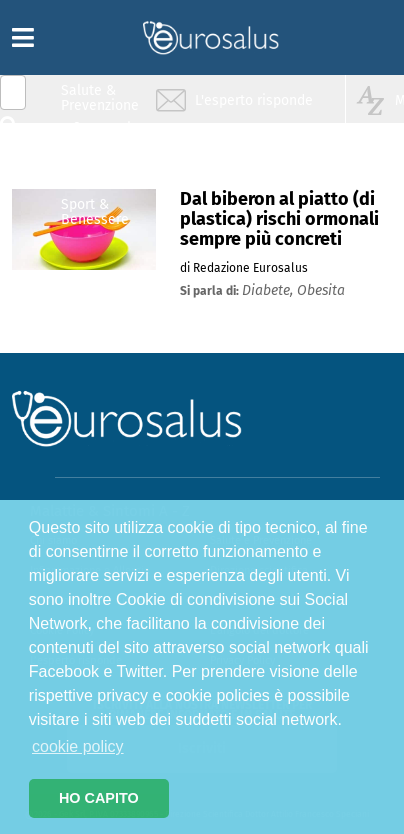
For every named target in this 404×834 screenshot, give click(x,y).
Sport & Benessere (95, 211)
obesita (321, 290)
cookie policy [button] (78, 746)
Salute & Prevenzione (100, 97)
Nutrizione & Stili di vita (101, 173)
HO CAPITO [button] (99, 798)
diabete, (269, 290)
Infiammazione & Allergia (106, 135)
